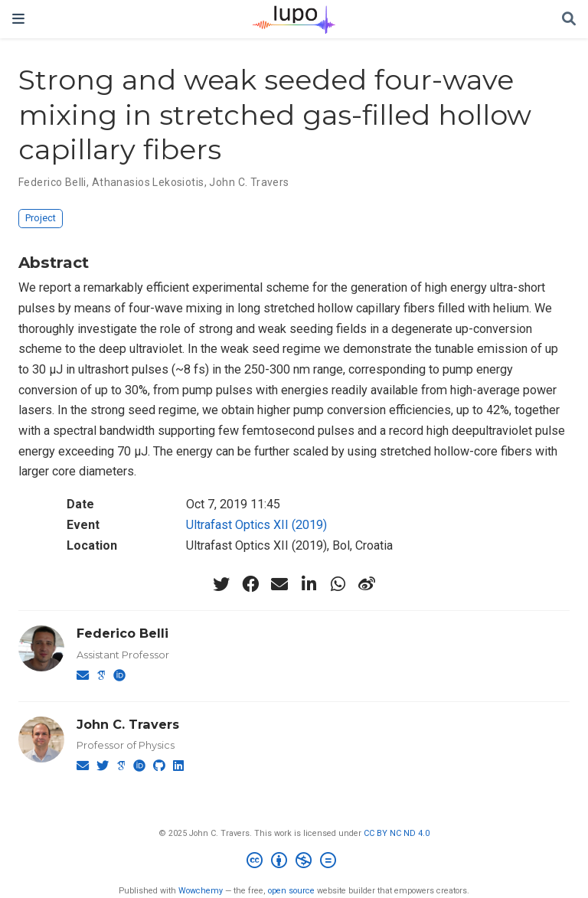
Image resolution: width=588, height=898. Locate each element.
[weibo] (367, 584)
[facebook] (250, 584)
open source (291, 891)
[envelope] (279, 584)
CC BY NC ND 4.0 (397, 833)
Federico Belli (52, 182)
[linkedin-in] (309, 584)
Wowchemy (201, 891)
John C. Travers (249, 182)
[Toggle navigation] (18, 19)
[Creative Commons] (294, 862)
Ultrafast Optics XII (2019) (256, 525)
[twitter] (221, 584)
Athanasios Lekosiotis (148, 182)
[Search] (569, 20)
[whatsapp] (338, 584)
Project (41, 218)
